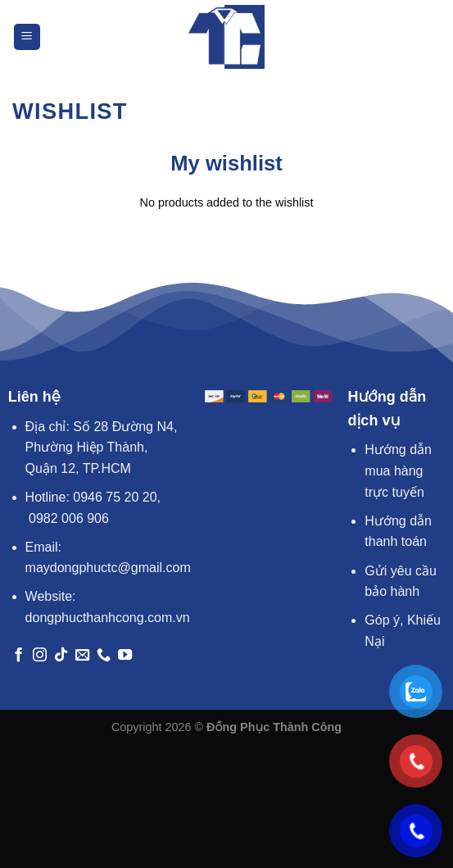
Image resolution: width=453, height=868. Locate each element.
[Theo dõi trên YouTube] (125, 656)
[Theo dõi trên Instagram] (40, 656)
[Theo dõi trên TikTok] (61, 656)
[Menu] (27, 37)
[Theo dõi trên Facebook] (18, 656)
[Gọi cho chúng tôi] (104, 656)
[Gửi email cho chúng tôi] (82, 656)
